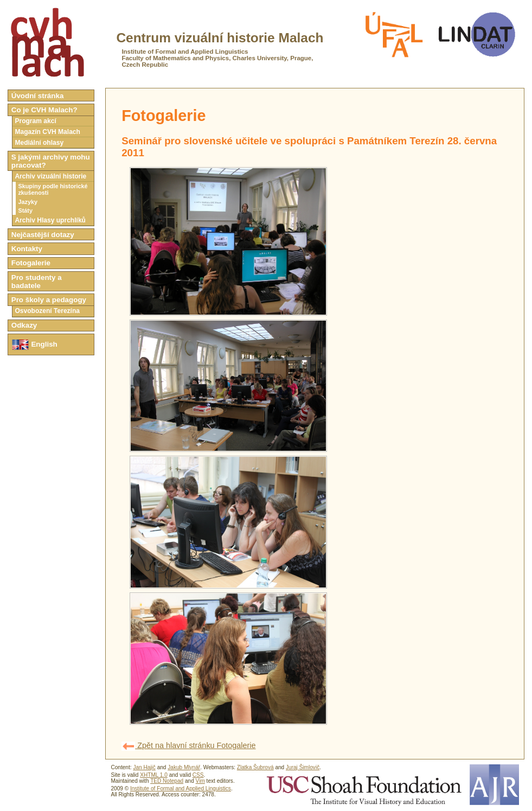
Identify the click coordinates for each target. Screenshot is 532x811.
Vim (200, 781)
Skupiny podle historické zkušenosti (53, 189)
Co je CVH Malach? (44, 110)
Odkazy (24, 325)
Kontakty (27, 249)
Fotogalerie (31, 263)
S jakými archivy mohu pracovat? (51, 161)
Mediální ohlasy (39, 143)
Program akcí (35, 121)
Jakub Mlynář (184, 767)
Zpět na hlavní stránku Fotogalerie (188, 745)
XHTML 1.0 (154, 775)
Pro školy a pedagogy (49, 300)
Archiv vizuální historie (50, 176)
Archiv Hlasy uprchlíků (50, 220)
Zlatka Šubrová (255, 767)
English (34, 345)
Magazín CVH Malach (47, 132)
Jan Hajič (144, 767)
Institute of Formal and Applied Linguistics (181, 788)
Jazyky (28, 202)
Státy (25, 210)
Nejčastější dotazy (43, 235)
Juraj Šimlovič (303, 767)
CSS (198, 775)
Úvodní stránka (38, 96)
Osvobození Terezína (47, 311)
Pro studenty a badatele (37, 282)
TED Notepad (167, 781)
